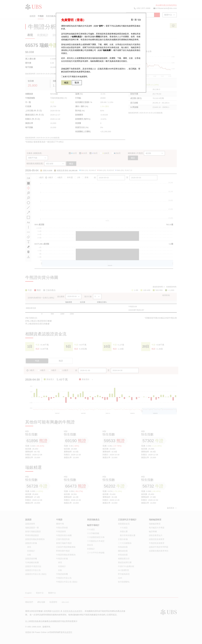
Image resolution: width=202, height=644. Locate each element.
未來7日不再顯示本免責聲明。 (75, 77)
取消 (77, 83)
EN (139, 20)
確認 (66, 83)
